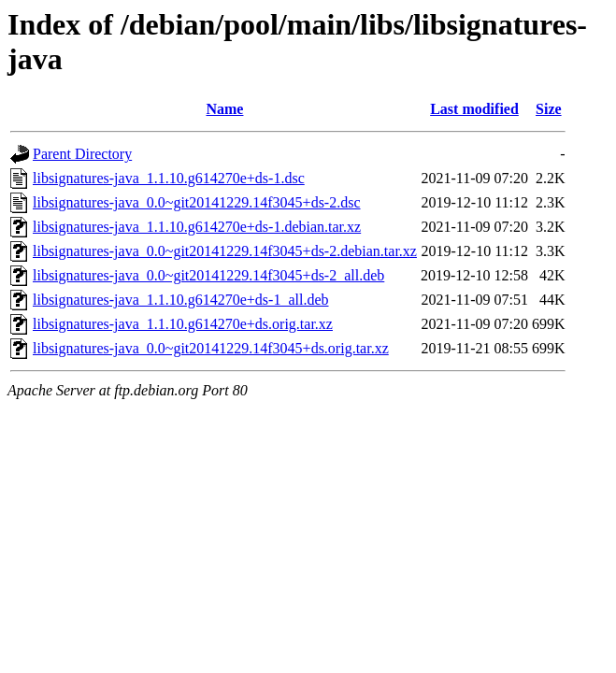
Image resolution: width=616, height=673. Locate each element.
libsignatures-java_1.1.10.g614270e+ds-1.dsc (169, 178)
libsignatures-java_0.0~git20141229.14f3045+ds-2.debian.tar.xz (225, 251)
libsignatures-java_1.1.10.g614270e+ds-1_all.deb (181, 300)
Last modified (474, 109)
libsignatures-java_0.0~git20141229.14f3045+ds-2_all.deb (208, 275)
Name (224, 109)
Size (549, 109)
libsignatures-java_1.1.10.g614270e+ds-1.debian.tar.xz (197, 227)
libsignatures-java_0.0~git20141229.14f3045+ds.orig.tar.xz (211, 348)
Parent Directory (82, 154)
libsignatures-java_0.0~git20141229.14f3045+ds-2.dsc (197, 202)
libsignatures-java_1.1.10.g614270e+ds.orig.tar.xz (183, 324)
